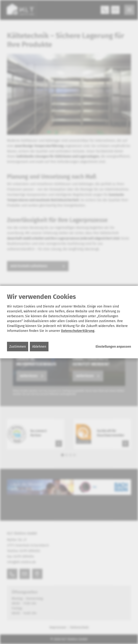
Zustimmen (18, 347)
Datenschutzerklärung (78, 331)
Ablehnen (39, 347)
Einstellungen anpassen (113, 347)
